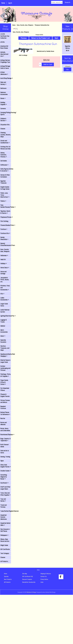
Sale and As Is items (5, 452)
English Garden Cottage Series (5, 188)
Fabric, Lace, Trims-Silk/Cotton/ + (5, 195)
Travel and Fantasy (4, 506)
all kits (3, 42)
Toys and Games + (3, 500)
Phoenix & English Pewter (5, 395)
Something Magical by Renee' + (4, 477)
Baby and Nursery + (3, 83)
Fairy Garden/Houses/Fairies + (6, 206)
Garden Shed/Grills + (4, 238)
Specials (6, 576)
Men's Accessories (4, 331)
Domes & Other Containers (5, 176)
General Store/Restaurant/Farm (6, 244)
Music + (3, 336)
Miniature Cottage (31, 592)
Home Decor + (5, 268)
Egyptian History (68, 42)
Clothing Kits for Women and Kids (5, 148)
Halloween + (4, 255)
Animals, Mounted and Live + (4, 54)
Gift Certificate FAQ (27, 576)
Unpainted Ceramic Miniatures (4, 517)
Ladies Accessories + (5, 299)
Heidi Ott (3, 260)
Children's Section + (3, 120)
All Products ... (5, 561)
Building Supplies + (4, 103)
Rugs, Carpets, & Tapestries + (5, 440)
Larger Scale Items (4, 305)
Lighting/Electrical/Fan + (6, 316)
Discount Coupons (27, 579)
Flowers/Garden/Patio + (6, 225)
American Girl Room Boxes (4, 47)
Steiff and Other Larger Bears (5, 488)
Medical (3, 326)
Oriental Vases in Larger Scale (5, 361)
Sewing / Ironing (5, 457)
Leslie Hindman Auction (5, 311)
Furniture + (4, 229)
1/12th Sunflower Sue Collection (5, 36)
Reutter (3, 418)
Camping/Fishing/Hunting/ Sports (6, 114)
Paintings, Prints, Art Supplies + (6, 375)
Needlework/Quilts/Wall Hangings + (6, 355)
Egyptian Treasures (3, 182)
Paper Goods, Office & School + (4, 382)
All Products (7, 582)
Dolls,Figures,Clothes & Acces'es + (6, 170)
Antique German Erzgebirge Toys (5, 61)
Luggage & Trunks (4, 321)
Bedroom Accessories (4, 93)
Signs (2, 461)
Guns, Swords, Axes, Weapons (25, 25)
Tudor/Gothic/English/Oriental (6, 511)
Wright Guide (4, 545)
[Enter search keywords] (57, 2)
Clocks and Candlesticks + (5, 142)
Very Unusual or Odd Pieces (5, 530)
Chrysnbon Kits (5, 125)
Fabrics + (3, 201)
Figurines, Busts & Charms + (5, 212)
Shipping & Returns (46, 574)
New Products (8, 579)
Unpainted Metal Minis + (5, 524)
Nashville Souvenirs (3, 341)
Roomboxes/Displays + (6, 435)
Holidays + (4, 264)
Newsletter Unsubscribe (29, 582)
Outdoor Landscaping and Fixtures (5, 368)
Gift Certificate (5, 549)
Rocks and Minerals (4, 423)
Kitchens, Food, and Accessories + (5, 288)
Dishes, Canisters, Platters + (4, 155)
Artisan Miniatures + (4, 73)
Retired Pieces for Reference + (5, 413)
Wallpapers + (4, 535)
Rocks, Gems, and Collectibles (5, 429)
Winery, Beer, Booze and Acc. (5, 540)
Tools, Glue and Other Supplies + (5, 494)
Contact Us (44, 576)
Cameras (3, 109)
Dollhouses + (4, 165)
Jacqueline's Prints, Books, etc (5, 280)
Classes (3, 129)
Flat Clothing (4, 221)
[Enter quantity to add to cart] (40, 64)
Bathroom (3, 88)
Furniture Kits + (5, 233)
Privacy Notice (44, 579)
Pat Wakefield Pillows (5, 389)
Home (3, 3)
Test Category (5, 553)
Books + (3, 98)
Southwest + (4, 483)
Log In (10, 3)
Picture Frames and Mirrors (5, 401)
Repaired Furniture (3, 407)
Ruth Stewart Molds (5, 446)
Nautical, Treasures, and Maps (5, 348)
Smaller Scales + (6, 471)
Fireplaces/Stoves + (6, 217)
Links (42, 582)
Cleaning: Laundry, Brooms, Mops (6, 135)
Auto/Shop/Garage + (6, 78)
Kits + (2, 294)
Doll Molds (4, 161)
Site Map (25, 574)
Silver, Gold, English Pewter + (6, 466)
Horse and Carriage (3, 273)
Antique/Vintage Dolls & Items (5, 67)
